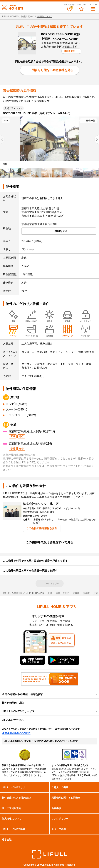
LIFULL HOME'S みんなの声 (16, 733)
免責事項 (56, 808)
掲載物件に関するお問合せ (66, 798)
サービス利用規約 (11, 808)
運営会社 (7, 840)
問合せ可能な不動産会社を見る (53, 70)
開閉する (94, 694)
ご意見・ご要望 (60, 787)
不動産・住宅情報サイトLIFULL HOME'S (23, 593)
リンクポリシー (60, 819)
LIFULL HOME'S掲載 (13, 829)
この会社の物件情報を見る (42, 528)
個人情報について (11, 819)
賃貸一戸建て (62, 593)
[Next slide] (97, 139)
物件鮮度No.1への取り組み (16, 798)
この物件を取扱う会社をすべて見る (50, 542)
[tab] (5, 173)
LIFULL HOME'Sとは (13, 787)
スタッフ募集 (59, 829)
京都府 (76, 593)
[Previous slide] (2, 139)
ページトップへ (51, 583)
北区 (96, 593)
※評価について (44, 16)
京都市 (86, 593)
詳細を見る (70, 51)
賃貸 (50, 593)
